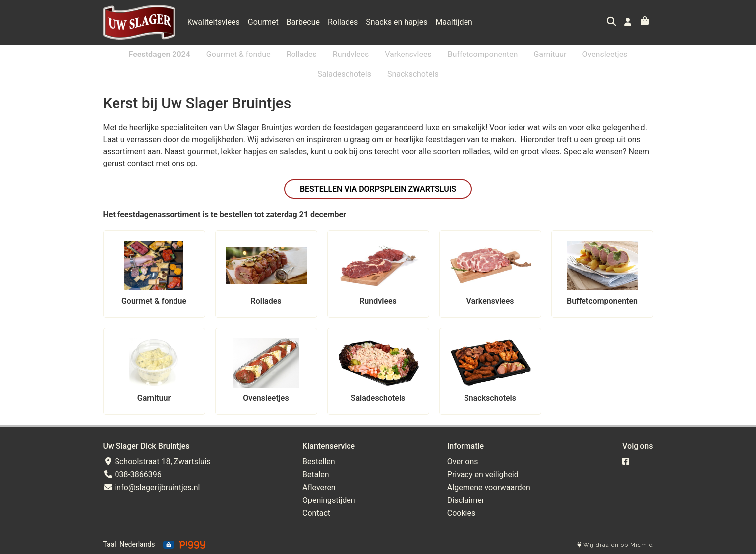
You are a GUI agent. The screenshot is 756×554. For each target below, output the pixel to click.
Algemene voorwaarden (489, 487)
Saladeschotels (344, 74)
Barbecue (303, 22)
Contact (316, 513)
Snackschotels (413, 74)
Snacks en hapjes (397, 22)
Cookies (461, 513)
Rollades (343, 22)
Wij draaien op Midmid (615, 545)
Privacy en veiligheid (483, 474)
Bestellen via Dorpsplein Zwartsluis (378, 189)
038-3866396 (132, 474)
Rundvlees (351, 54)
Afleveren (319, 487)
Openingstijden (329, 500)
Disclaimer (466, 500)
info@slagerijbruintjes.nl (152, 487)
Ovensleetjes (605, 54)
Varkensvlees (408, 54)
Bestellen (319, 462)
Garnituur (550, 54)
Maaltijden (454, 22)
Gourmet (263, 22)
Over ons (463, 462)
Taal (110, 544)
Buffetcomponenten (483, 54)
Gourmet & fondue (238, 54)
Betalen (316, 474)
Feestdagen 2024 (160, 54)
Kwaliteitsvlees (214, 22)
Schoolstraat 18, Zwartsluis (157, 462)
